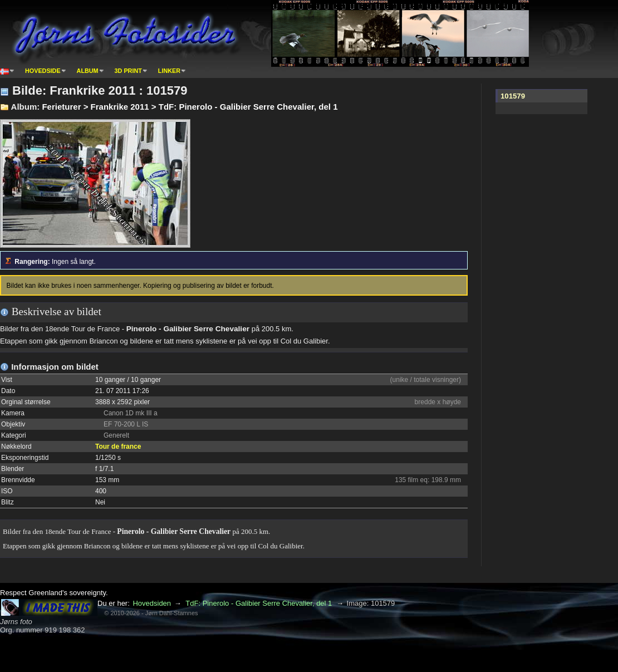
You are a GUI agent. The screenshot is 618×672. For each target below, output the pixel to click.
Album (88, 71)
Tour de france (118, 447)
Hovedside (43, 71)
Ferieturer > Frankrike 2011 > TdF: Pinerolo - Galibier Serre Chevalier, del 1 (190, 107)
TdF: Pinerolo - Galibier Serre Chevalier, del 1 (259, 603)
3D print (128, 71)
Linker (169, 71)
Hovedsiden (152, 603)
